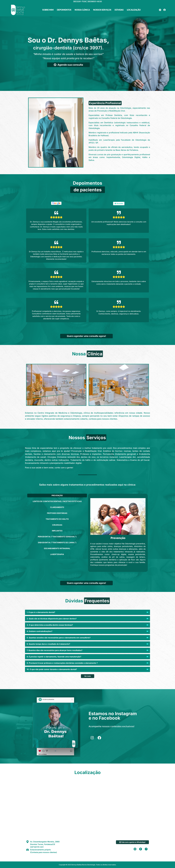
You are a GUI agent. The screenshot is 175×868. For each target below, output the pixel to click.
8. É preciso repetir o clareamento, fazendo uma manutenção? (54, 657)
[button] (87, 612)
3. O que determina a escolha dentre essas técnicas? (50, 625)
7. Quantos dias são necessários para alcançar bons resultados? (55, 650)
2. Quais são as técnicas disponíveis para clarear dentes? (52, 619)
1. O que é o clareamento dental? (41, 612)
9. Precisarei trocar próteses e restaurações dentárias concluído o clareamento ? (62, 663)
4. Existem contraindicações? (40, 631)
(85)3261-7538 (80, 1)
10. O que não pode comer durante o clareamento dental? (52, 669)
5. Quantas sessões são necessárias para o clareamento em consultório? (59, 638)
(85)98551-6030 (95, 1)
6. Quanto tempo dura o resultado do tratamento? (48, 644)
